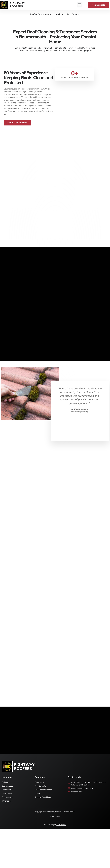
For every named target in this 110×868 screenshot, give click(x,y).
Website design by (55, 828)
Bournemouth (7, 789)
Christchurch (7, 797)
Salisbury (6, 786)
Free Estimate (75, 15)
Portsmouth (7, 793)
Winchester (6, 804)
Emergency (39, 786)
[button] (80, 5)
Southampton (7, 800)
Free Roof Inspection (43, 793)
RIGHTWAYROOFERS (17, 5)
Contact (38, 797)
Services (59, 15)
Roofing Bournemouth (40, 15)
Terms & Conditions (43, 800)
